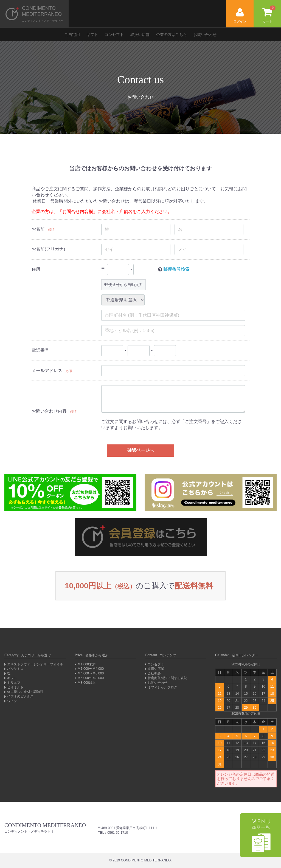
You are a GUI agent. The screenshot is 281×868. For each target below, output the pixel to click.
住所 (36, 269)
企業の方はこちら (172, 35)
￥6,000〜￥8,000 (91, 678)
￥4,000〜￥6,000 (91, 673)
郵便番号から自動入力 (123, 285)
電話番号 (40, 350)
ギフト (92, 35)
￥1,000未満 (86, 664)
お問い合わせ (205, 35)
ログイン (240, 16)
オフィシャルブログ (162, 687)
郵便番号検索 (176, 269)
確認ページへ (140, 450)
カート (269, 14)
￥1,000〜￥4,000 (91, 669)
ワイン (12, 701)
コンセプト (114, 35)
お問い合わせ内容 (49, 411)
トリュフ (14, 683)
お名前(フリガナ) (48, 249)
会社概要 (154, 673)
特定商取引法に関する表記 (167, 678)
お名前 (38, 229)
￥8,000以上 (86, 683)
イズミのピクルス (20, 696)
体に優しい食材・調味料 (25, 692)
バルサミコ (15, 669)
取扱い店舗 (140, 35)
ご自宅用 (72, 35)
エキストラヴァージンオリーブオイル (35, 664)
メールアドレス (47, 371)
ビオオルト (15, 687)
